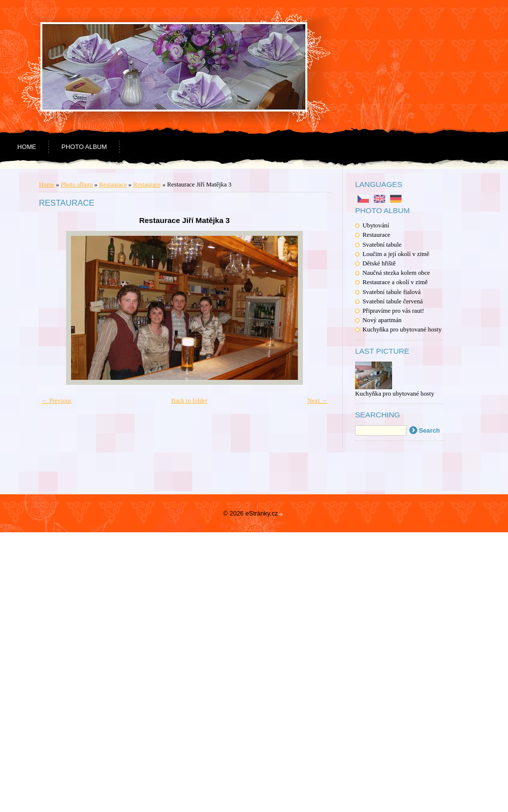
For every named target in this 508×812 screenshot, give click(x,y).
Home (27, 147)
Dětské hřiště (379, 263)
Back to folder (189, 401)
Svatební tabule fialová (392, 292)
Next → (317, 401)
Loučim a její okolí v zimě (396, 254)
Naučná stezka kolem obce (396, 273)
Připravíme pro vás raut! (393, 311)
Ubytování (376, 225)
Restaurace (376, 235)
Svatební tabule (382, 245)
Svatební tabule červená (393, 301)
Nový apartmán (382, 320)
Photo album (84, 147)
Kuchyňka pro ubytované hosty (402, 330)
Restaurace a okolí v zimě (395, 282)
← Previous (56, 401)
